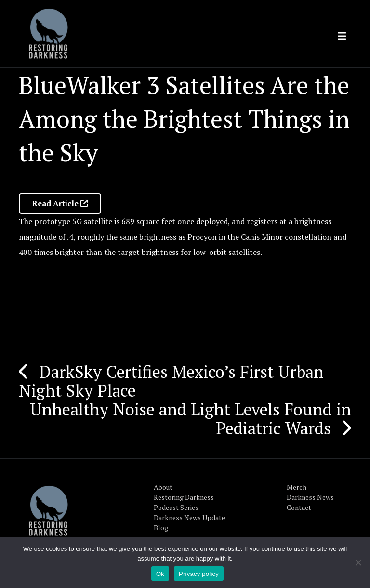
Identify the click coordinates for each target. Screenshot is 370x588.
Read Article (60, 203)
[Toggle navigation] (342, 36)
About (163, 487)
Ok (160, 574)
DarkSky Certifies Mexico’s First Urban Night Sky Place (171, 381)
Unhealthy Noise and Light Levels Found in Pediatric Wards (191, 419)
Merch (297, 487)
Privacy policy (199, 574)
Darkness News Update (189, 517)
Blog (161, 528)
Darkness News (310, 497)
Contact (299, 507)
